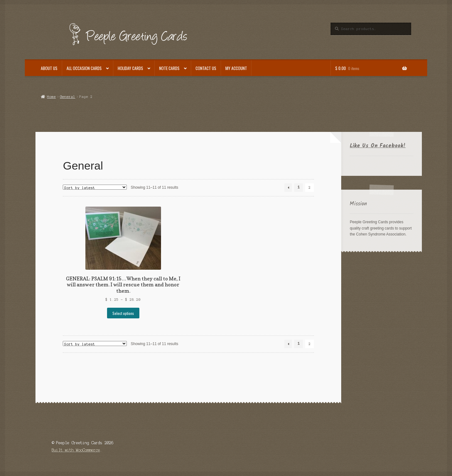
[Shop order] (95, 187)
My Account (236, 68)
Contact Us (206, 68)
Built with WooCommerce (76, 450)
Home (51, 97)
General (68, 97)
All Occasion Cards (84, 68)
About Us (49, 68)
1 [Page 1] (299, 188)
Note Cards (169, 68)
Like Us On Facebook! (378, 146)
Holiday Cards (130, 68)
